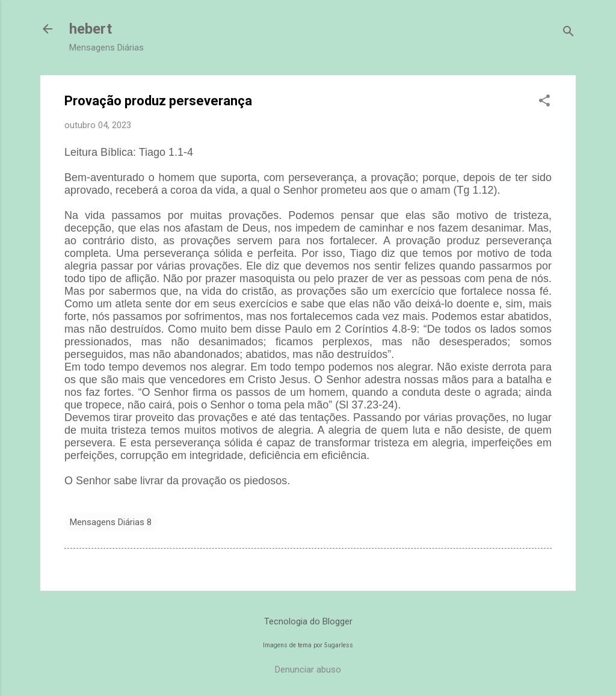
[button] (544, 102)
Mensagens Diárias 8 (111, 522)
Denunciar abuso (308, 670)
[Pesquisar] (568, 33)
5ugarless (339, 645)
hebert (91, 29)
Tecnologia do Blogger (308, 621)
